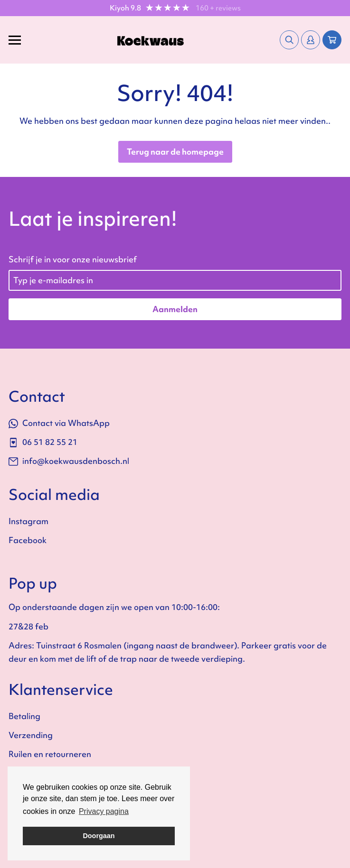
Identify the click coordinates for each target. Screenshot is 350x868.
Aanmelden (175, 309)
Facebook (28, 540)
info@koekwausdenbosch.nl (69, 461)
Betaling (24, 716)
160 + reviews (218, 8)
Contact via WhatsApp (59, 423)
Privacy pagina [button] (104, 811)
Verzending (31, 735)
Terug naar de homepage (175, 152)
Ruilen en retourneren (50, 754)
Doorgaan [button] (99, 836)
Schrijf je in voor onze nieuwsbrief (73, 259)
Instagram (28, 521)
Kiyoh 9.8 (125, 8)
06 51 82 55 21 (43, 442)
